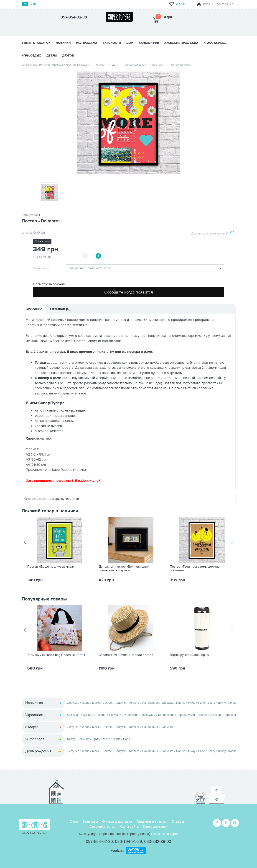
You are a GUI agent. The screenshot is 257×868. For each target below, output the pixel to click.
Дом (115, 65)
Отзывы (178, 821)
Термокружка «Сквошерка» (190, 655)
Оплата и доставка (117, 821)
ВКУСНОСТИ (112, 43)
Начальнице (150, 703)
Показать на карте (165, 834)
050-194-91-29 (128, 842)
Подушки (115, 715)
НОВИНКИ (63, 43)
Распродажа (87, 43)
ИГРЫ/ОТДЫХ (31, 56)
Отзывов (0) (60, 309)
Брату (211, 703)
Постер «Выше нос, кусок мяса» (51, 567)
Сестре (107, 703)
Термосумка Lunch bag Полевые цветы (56, 655)
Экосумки (130, 715)
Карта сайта (129, 826)
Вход (207, 4)
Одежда (73, 715)
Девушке (73, 703)
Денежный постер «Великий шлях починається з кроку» (124, 569)
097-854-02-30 (99, 842)
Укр (33, 4)
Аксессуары (148, 715)
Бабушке (167, 703)
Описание (34, 309)
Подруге (120, 703)
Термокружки (186, 715)
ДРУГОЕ (68, 56)
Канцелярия (166, 715)
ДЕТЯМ (52, 56)
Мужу (192, 703)
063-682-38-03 (158, 842)
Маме (96, 703)
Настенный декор (135, 65)
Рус (25, 4)
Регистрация (224, 4)
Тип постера (41, 269)
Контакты (90, 821)
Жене (86, 703)
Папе (201, 703)
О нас (74, 821)
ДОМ (130, 43)
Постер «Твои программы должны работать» (195, 569)
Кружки (86, 715)
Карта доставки (155, 826)
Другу (222, 703)
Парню (181, 703)
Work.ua (117, 851)
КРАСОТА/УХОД (215, 43)
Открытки (100, 715)
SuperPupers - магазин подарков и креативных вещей (55, 65)
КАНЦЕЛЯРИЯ (149, 43)
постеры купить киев (63, 499)
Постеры (158, 65)
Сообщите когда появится (129, 292)
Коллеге (134, 703)
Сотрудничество (103, 826)
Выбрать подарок (36, 43)
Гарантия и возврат (152, 821)
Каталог (101, 65)
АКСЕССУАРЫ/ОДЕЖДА (181, 43)
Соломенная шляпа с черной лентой (126, 655)
